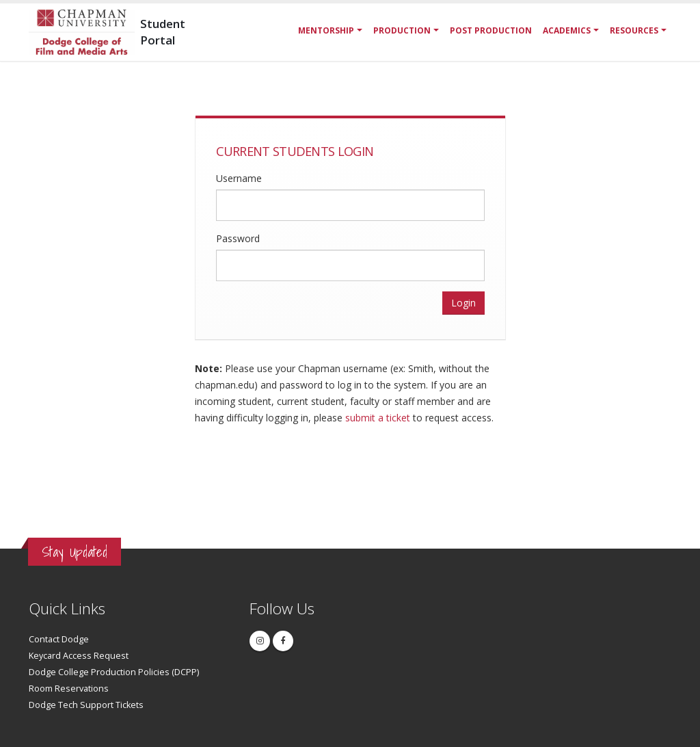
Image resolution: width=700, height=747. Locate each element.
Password (238, 238)
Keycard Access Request (79, 656)
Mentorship (326, 30)
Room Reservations (69, 689)
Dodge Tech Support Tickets (86, 705)
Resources (634, 30)
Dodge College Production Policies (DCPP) (114, 672)
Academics (567, 30)
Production (402, 30)
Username (239, 178)
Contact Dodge (59, 639)
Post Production (491, 30)
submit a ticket (378, 418)
